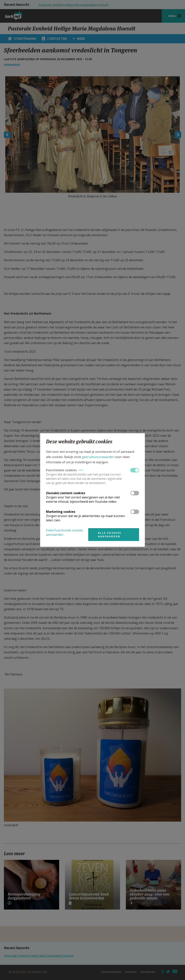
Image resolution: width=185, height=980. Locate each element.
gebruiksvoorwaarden (98, 457)
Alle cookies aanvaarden (110, 535)
